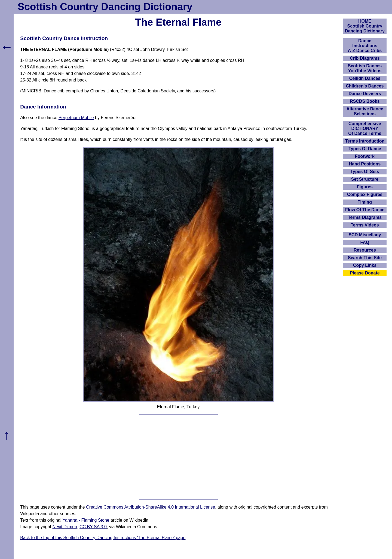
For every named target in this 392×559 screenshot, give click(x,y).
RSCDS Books (365, 101)
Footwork (365, 156)
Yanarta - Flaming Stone (86, 520)
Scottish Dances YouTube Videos (365, 68)
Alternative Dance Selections (365, 111)
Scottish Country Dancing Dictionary (105, 7)
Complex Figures (365, 194)
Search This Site (365, 258)
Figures (365, 187)
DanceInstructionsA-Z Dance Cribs (365, 46)
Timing (365, 202)
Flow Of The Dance (365, 210)
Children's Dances (365, 86)
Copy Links (365, 265)
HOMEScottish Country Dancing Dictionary (365, 26)
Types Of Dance (365, 149)
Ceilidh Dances (365, 78)
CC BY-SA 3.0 (93, 527)
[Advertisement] (178, 457)
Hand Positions (365, 164)
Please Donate (365, 273)
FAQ (365, 242)
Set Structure (365, 179)
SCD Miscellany (365, 235)
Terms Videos (365, 225)
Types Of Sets (365, 172)
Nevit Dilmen (65, 527)
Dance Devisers (365, 94)
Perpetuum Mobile (76, 118)
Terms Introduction (365, 141)
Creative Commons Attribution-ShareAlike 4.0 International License (151, 507)
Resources (365, 250)
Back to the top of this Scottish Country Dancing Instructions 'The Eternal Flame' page (103, 538)
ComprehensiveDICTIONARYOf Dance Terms (365, 129)
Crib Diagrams (365, 58)
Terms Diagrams (365, 217)
